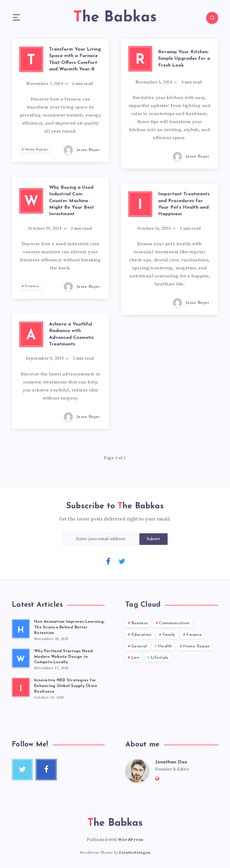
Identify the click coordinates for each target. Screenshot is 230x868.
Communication (174, 623)
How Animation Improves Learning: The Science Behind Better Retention (69, 627)
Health (165, 646)
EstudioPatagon (135, 853)
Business (140, 623)
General (139, 646)
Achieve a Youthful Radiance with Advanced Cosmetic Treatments (71, 334)
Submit (153, 539)
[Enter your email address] (101, 539)
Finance (32, 286)
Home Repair (37, 150)
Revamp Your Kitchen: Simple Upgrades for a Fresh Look (184, 59)
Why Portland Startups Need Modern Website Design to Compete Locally (64, 657)
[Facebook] (108, 561)
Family (169, 635)
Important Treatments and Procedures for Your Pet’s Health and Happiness (184, 204)
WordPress (131, 840)
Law (136, 658)
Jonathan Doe (171, 762)
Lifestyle (160, 658)
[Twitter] (122, 561)
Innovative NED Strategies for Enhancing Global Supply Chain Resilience (66, 686)
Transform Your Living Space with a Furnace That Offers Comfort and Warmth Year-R (75, 59)
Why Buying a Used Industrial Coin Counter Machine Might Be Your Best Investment (71, 201)
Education (141, 635)
